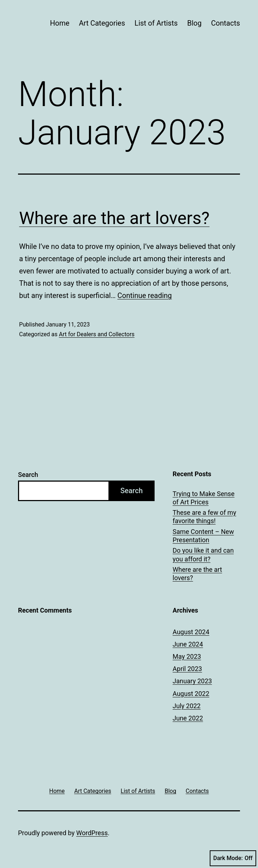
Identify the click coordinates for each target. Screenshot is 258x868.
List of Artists (156, 23)
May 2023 (187, 656)
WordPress (92, 833)
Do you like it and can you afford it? (203, 554)
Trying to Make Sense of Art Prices (204, 498)
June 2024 (188, 644)
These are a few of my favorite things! (204, 517)
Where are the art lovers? (114, 218)
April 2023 (187, 669)
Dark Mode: (233, 858)
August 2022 (191, 694)
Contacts (226, 23)
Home (60, 23)
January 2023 (192, 681)
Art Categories (102, 23)
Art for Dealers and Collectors (97, 334)
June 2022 (188, 718)
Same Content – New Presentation (203, 536)
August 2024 (191, 632)
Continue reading (145, 295)
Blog (194, 23)
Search (28, 475)
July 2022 (187, 706)
